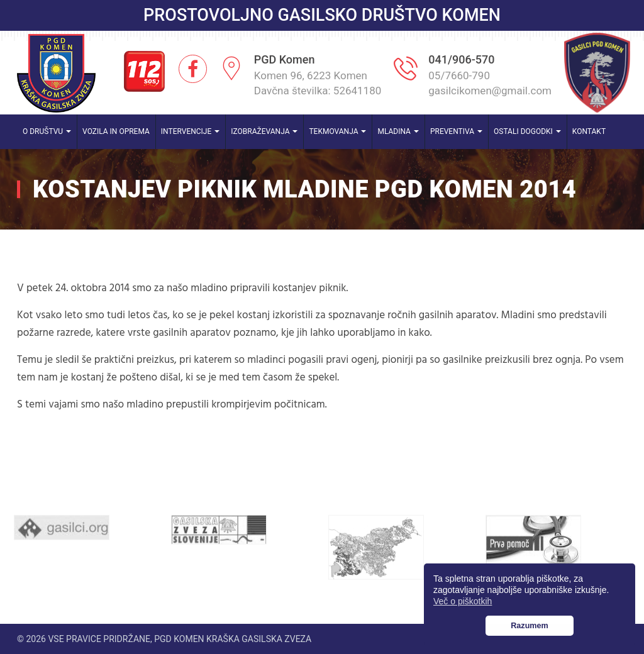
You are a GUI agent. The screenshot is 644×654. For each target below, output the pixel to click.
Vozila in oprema (116, 131)
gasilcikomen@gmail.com (490, 91)
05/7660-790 (459, 75)
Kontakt (589, 131)
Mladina (398, 131)
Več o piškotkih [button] (463, 601)
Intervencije (190, 131)
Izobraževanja (264, 131)
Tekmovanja (337, 131)
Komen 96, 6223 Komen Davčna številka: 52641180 (318, 83)
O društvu (47, 131)
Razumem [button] (530, 626)
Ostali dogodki (527, 131)
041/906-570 (461, 59)
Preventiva (456, 131)
